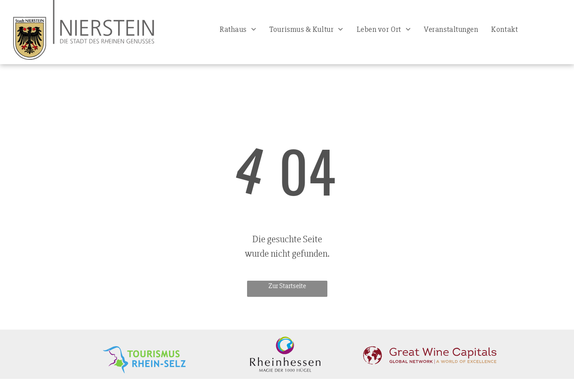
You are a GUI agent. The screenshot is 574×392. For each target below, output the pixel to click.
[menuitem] (238, 29)
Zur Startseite (287, 286)
